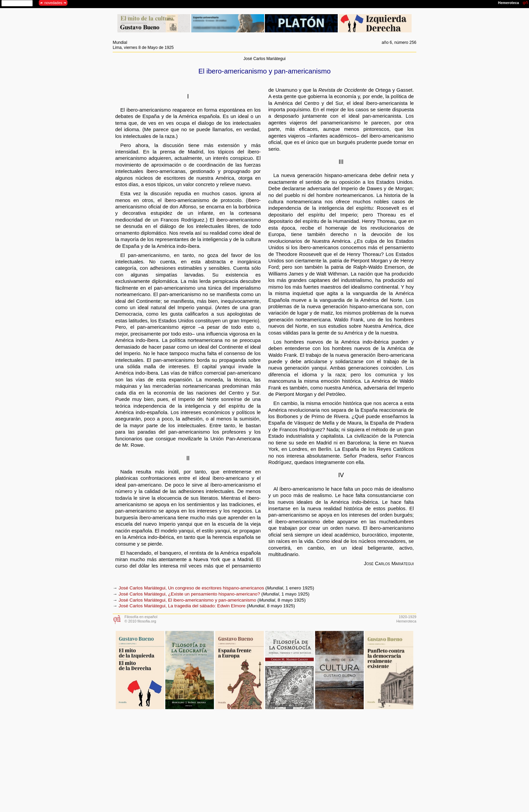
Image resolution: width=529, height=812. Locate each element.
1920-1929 (408, 617)
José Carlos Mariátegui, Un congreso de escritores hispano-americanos (191, 588)
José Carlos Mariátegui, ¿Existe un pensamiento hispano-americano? (189, 594)
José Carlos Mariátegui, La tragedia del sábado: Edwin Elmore (182, 606)
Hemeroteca (406, 621)
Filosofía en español (141, 617)
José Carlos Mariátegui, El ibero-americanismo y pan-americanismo (187, 600)
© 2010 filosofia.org (140, 621)
